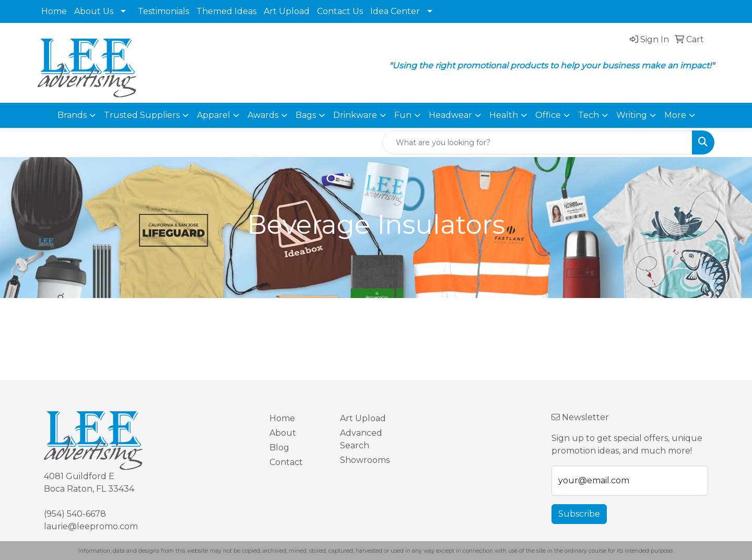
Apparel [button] (214, 115)
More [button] (675, 115)
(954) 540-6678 (75, 514)
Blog (279, 448)
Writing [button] (632, 115)
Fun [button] (403, 115)
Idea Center (395, 11)
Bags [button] (306, 115)
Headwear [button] (450, 115)
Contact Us (340, 11)
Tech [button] (589, 115)
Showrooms (365, 460)
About (283, 433)
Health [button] (504, 115)
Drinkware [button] (355, 115)
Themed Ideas (226, 11)
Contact (286, 462)
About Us (94, 11)
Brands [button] (72, 115)
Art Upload (287, 11)
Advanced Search (361, 439)
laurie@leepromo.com (91, 526)
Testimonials (163, 11)
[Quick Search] (537, 142)
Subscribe (579, 514)
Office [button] (548, 115)
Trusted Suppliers (142, 115)
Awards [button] (263, 115)
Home (54, 11)
